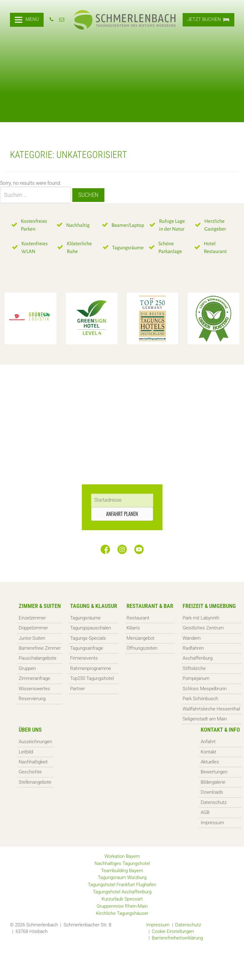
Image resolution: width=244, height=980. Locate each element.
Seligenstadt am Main (205, 719)
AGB (205, 812)
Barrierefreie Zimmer (40, 648)
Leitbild (26, 752)
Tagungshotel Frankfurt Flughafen (122, 885)
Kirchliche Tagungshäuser (122, 913)
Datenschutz (214, 802)
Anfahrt (208, 742)
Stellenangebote (35, 782)
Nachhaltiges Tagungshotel (122, 863)
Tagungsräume (85, 618)
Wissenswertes (34, 689)
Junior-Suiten (32, 638)
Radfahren (193, 648)
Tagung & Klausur (94, 606)
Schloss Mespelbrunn (205, 689)
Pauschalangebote (38, 658)
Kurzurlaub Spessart (122, 899)
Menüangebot (141, 638)
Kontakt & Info (220, 730)
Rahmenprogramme (91, 668)
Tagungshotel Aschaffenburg (122, 892)
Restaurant (138, 618)
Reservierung (32, 699)
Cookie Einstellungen (173, 931)
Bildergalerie (213, 782)
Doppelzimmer (33, 628)
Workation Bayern (122, 856)
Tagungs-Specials (88, 638)
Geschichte (30, 772)
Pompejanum (196, 678)
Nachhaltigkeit (33, 762)
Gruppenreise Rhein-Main (122, 906)
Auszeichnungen (35, 742)
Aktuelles (210, 762)
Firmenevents (84, 658)
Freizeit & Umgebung (209, 606)
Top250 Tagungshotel (92, 678)
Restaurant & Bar (150, 606)
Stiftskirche (194, 668)
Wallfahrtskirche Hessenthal (211, 709)
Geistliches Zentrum (203, 628)
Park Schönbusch (200, 699)
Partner (78, 689)
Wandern (192, 638)
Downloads (212, 792)
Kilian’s (133, 628)
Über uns (30, 730)
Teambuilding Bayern (122, 871)
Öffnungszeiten (142, 648)
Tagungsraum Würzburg (122, 877)
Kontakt (208, 752)
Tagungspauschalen (91, 628)
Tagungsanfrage (87, 648)
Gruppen (27, 668)
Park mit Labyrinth (201, 618)
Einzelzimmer (32, 618)
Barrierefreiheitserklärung (177, 938)
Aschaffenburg (198, 658)
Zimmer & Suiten (40, 606)
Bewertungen (214, 772)
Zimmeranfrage (34, 678)
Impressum (212, 823)
